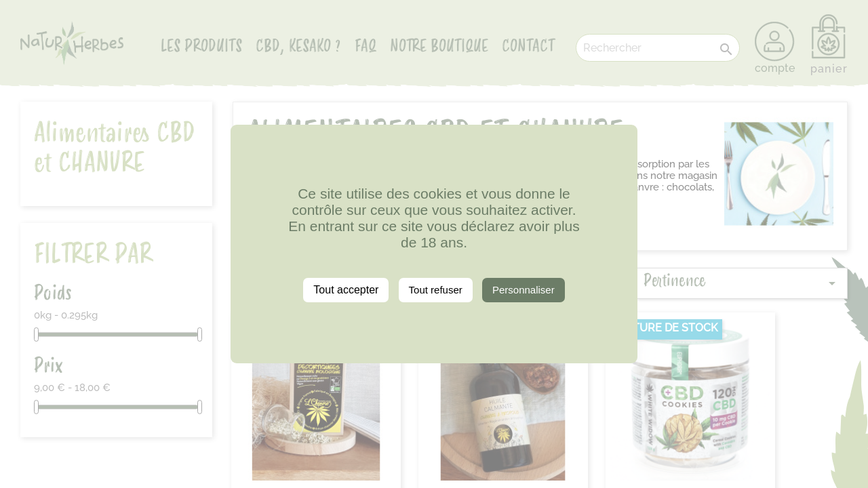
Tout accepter (346, 290)
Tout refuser (436, 290)
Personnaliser (524, 290)
